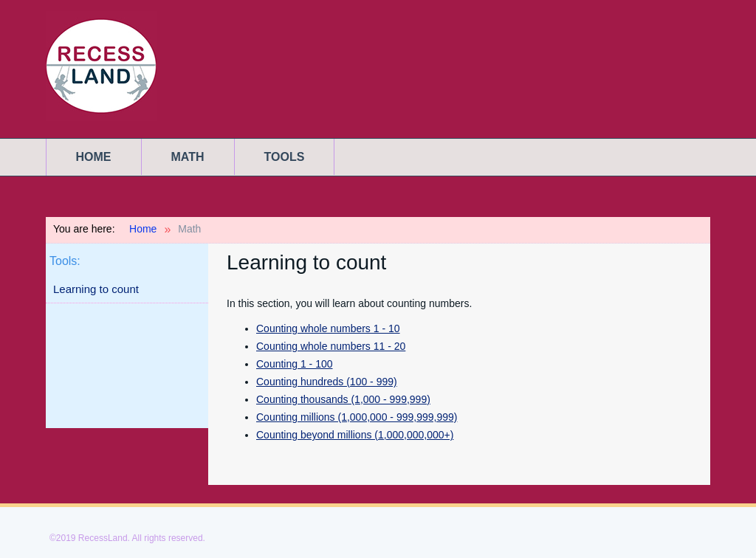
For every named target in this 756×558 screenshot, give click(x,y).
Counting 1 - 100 (295, 364)
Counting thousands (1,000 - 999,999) (343, 399)
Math (188, 157)
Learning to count (96, 289)
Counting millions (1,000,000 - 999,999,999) (357, 417)
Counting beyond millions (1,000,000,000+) (355, 435)
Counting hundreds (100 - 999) (327, 382)
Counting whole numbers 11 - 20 (331, 346)
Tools (285, 157)
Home (94, 157)
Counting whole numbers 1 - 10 (328, 328)
